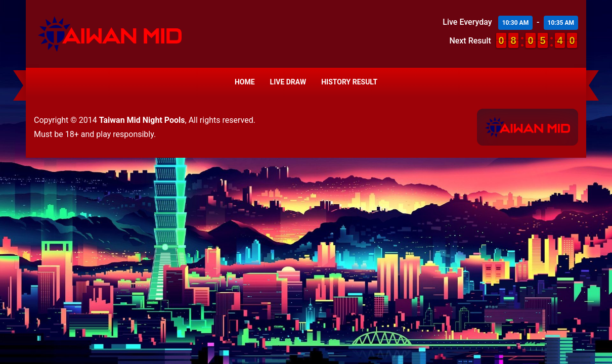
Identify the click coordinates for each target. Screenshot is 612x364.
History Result (349, 82)
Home (245, 82)
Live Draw (288, 82)
